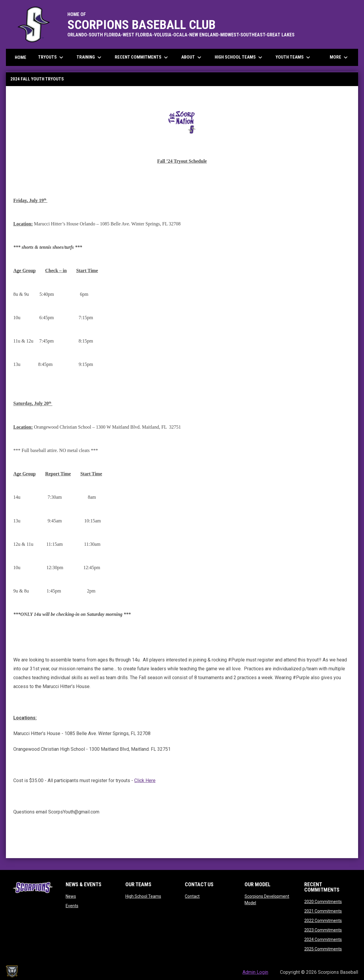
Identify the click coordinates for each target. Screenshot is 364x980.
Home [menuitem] (21, 57)
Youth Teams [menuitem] (294, 57)
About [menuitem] (192, 57)
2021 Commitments (323, 911)
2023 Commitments (323, 930)
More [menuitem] (339, 57)
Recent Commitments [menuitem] (142, 57)
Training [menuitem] (90, 57)
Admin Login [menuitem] (255, 972)
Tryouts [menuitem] (51, 57)
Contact (192, 896)
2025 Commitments (323, 949)
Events (72, 906)
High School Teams (143, 896)
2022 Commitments (323, 921)
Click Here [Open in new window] (145, 780)
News (71, 896)
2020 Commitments (323, 902)
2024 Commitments (323, 939)
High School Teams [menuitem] (239, 57)
